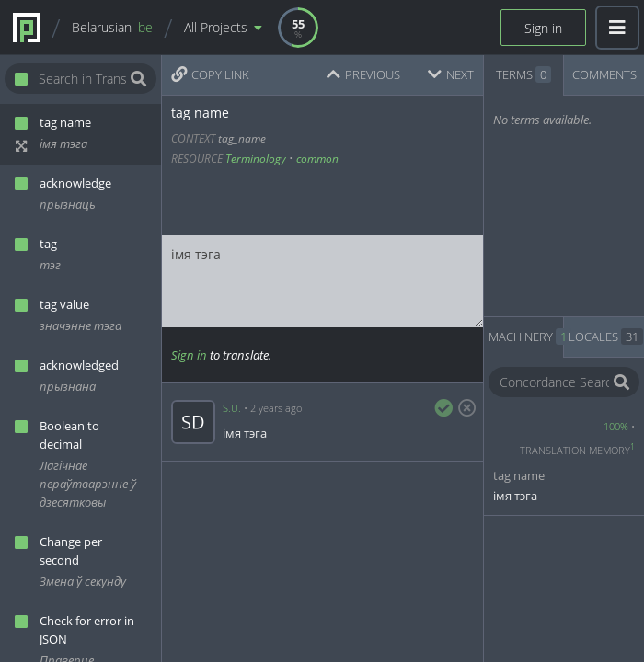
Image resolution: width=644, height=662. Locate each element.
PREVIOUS (363, 74)
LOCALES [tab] (606, 337)
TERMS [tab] (523, 74)
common (317, 159)
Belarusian (112, 27)
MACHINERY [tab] (526, 337)
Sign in (543, 28)
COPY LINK (210, 74)
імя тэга (322, 281)
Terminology (256, 159)
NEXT (451, 74)
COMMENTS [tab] (604, 74)
